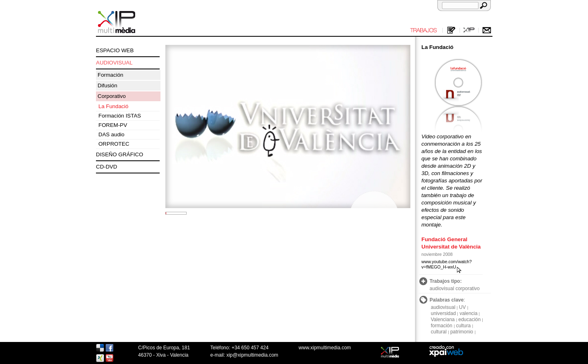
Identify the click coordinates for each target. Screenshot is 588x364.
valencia (468, 313)
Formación (110, 75)
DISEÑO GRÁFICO (120, 154)
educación (470, 320)
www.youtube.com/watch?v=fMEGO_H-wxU (447, 264)
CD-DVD (107, 167)
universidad (443, 313)
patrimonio (462, 332)
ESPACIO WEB (115, 50)
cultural (439, 332)
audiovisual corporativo (455, 289)
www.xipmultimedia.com (325, 348)
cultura (463, 326)
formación (442, 326)
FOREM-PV (113, 125)
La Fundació (113, 106)
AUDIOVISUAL (114, 63)
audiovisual (443, 307)
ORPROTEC (114, 144)
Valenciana (443, 320)
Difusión (107, 85)
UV (462, 307)
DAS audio (111, 134)
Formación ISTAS (120, 116)
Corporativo (112, 96)
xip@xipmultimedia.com (252, 355)
